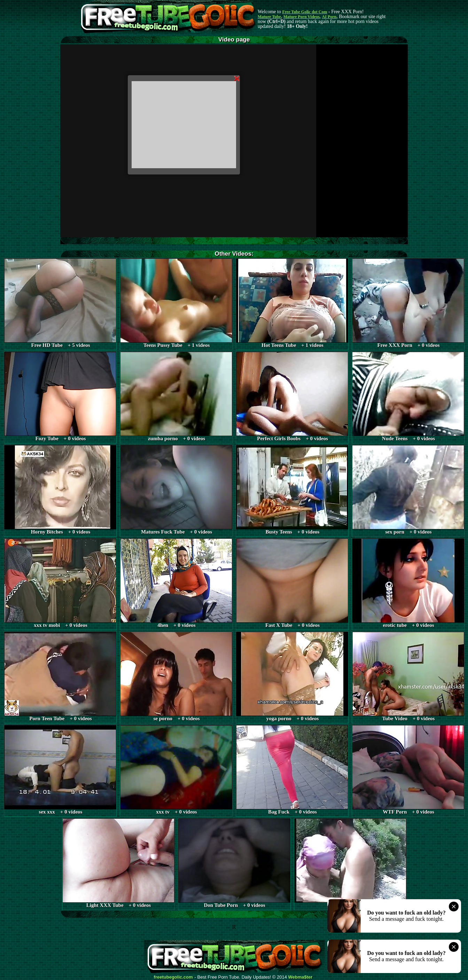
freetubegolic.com (173, 977)
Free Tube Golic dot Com (305, 12)
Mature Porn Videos (302, 17)
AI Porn (329, 17)
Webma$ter (301, 977)
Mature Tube (269, 17)
